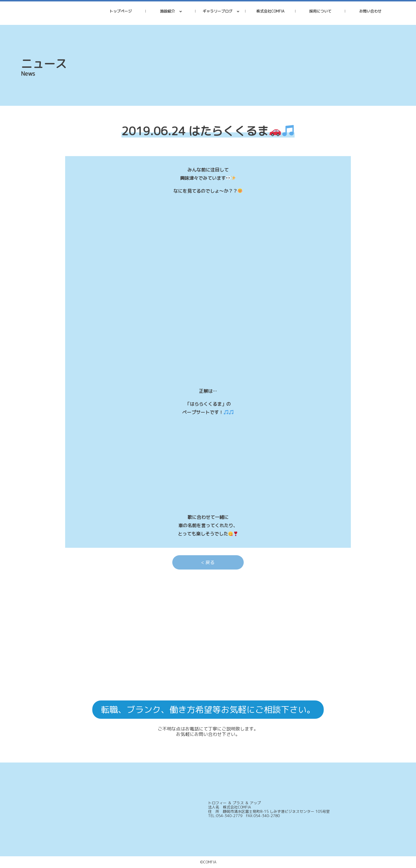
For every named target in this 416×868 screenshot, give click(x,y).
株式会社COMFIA (270, 11)
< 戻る (208, 562)
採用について (320, 11)
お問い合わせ (370, 11)
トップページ (121, 11)
